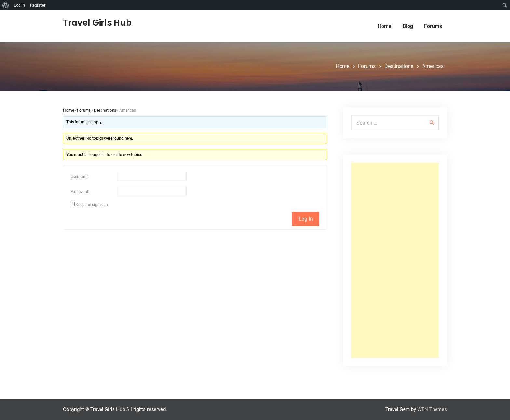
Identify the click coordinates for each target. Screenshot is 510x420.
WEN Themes (432, 409)
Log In (306, 219)
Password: (80, 192)
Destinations (105, 110)
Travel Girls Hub (97, 23)
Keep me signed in (92, 205)
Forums (433, 26)
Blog (408, 26)
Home (385, 26)
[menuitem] (6, 5)
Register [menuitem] (38, 5)
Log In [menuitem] (19, 5)
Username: (80, 177)
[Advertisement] (395, 260)
